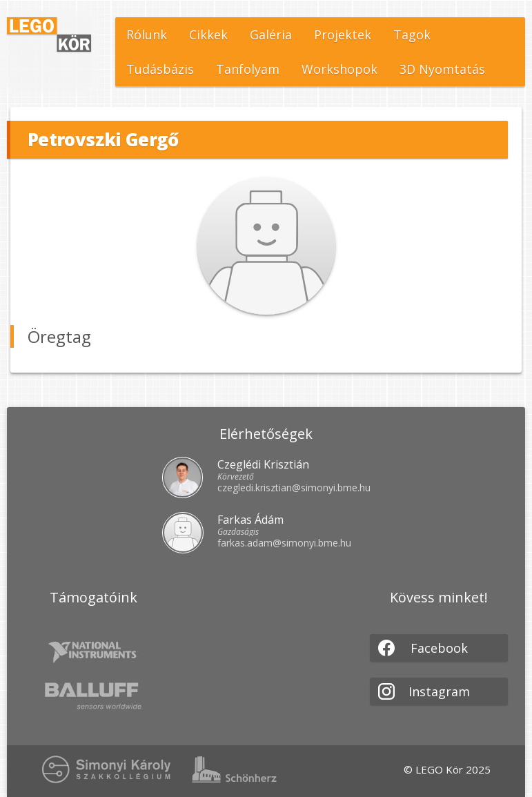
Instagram (424, 691)
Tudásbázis (160, 69)
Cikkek (208, 35)
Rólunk (147, 35)
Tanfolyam (248, 69)
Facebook (423, 648)
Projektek (343, 35)
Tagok (412, 35)
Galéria (271, 35)
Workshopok (339, 69)
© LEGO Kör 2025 (447, 769)
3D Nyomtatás (442, 69)
